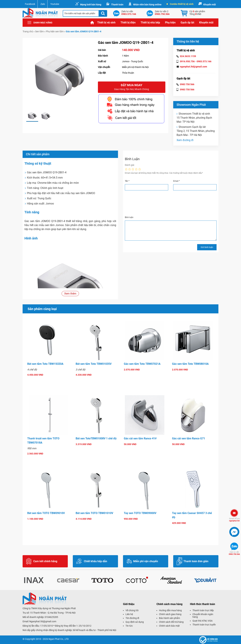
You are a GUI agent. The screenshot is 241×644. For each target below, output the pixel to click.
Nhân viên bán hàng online (147, 5)
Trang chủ (92, 23)
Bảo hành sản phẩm (169, 618)
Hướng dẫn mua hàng (170, 610)
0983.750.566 (234, 553)
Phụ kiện (170, 23)
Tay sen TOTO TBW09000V (140, 513)
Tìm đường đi (132, 618)
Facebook (30, 4)
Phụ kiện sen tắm (55, 31)
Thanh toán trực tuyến (204, 625)
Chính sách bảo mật (169, 626)
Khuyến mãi (210, 5)
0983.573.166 (204, 61)
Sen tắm (39, 31)
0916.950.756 (187, 61)
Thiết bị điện (128, 23)
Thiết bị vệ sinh (106, 23)
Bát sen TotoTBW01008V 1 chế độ (96, 438)
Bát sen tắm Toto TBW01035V (94, 364)
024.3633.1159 (188, 56)
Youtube (55, 4)
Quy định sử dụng (135, 622)
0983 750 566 (187, 84)
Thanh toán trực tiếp (203, 610)
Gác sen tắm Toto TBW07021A (142, 364)
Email (176, 181)
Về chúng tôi (132, 610)
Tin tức (129, 626)
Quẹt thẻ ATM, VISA (203, 621)
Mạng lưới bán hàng (91, 5)
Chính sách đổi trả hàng (171, 622)
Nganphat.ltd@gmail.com (43, 621)
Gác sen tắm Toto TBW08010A (190, 364)
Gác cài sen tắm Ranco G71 (189, 438)
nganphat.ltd (234, 520)
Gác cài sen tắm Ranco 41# (140, 438)
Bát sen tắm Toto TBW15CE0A (45, 364)
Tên (127, 181)
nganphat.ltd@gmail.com (193, 67)
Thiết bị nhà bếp (150, 23)
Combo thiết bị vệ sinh (180, 4)
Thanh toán (117, 5)
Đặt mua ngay (132, 87)
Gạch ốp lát (187, 23)
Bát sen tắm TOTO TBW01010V (94, 513)
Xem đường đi (185, 140)
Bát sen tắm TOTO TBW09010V (46, 513)
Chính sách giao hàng (170, 614)
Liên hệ (129, 614)
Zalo (43, 4)
